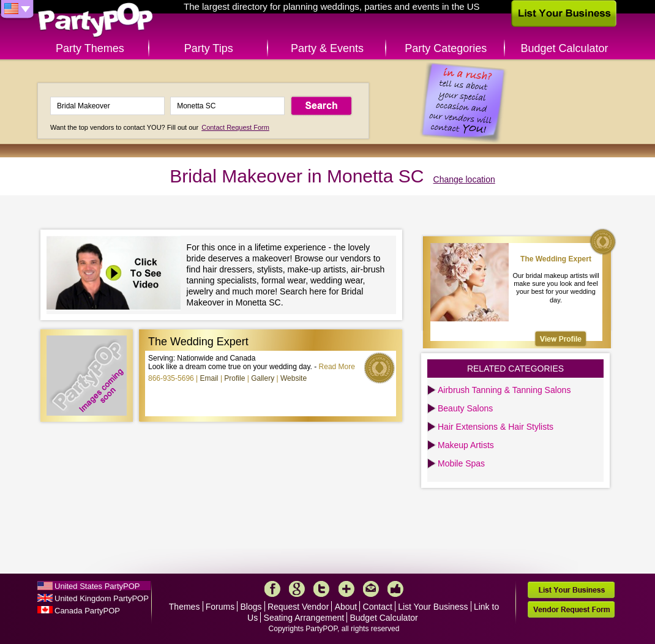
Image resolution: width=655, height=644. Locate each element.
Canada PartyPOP (87, 611)
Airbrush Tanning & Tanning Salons (504, 390)
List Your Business (433, 607)
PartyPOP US (95, 21)
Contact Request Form (235, 127)
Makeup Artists (466, 445)
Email (209, 378)
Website (294, 378)
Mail (371, 589)
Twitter (321, 589)
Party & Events (327, 48)
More (346, 589)
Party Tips (209, 48)
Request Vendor (298, 607)
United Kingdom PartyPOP (102, 598)
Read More (337, 367)
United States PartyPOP (97, 586)
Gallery (263, 378)
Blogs (251, 607)
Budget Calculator (565, 48)
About (346, 607)
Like (395, 589)
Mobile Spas (461, 463)
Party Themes (90, 48)
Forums (220, 607)
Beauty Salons (465, 408)
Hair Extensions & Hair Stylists (496, 427)
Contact (378, 607)
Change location (464, 179)
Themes (185, 607)
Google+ (297, 589)
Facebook (272, 589)
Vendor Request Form (571, 609)
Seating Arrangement (304, 618)
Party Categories (446, 48)
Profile (234, 378)
